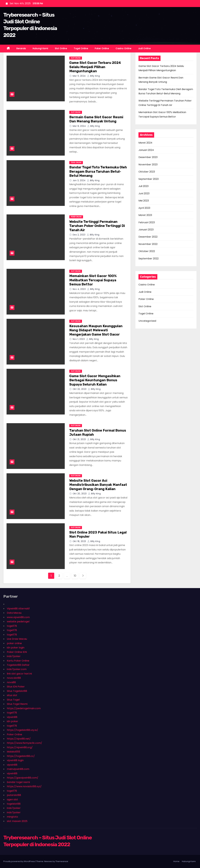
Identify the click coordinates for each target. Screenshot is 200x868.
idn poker (12, 721)
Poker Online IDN (17, 652)
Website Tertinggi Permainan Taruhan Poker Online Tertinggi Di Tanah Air (97, 226)
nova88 (11, 682)
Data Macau (14, 613)
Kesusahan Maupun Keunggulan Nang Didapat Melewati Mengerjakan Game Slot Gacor (96, 330)
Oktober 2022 (147, 251)
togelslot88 (14, 804)
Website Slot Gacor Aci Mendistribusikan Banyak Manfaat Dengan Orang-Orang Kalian (98, 485)
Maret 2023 (145, 215)
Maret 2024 (145, 143)
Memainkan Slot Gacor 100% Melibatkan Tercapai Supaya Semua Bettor (93, 280)
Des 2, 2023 (79, 235)
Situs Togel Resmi (17, 704)
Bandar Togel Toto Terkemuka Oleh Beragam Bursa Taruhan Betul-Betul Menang (98, 171)
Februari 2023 (147, 222)
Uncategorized (147, 321)
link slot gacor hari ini (19, 674)
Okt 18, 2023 (80, 541)
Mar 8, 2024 (80, 126)
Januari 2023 (146, 230)
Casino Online (124, 48)
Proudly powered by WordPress (19, 861)
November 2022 (148, 244)
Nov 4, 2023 (80, 289)
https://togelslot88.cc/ (21, 756)
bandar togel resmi (18, 782)
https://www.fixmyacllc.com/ (24, 743)
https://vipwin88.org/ (20, 747)
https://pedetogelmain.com (24, 708)
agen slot (12, 800)
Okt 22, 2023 (80, 389)
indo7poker (14, 656)
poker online (14, 643)
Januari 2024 (146, 150)
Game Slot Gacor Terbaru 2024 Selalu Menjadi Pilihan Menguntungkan (95, 67)
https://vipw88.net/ (19, 739)
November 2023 (148, 165)
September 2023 (149, 179)
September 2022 (149, 259)
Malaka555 (13, 752)
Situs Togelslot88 (17, 691)
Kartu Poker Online (18, 661)
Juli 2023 (143, 186)
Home (176, 861)
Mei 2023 (144, 201)
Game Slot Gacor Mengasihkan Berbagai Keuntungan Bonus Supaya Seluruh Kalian (95, 380)
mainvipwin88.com (18, 769)
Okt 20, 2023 (80, 494)
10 (75, 576)
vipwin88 (12, 717)
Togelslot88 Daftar (18, 665)
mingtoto (12, 817)
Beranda (21, 48)
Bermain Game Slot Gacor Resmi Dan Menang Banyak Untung (96, 119)
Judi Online (144, 48)
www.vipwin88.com (18, 617)
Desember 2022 (148, 237)
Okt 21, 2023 (80, 439)
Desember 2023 (148, 157)
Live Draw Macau (17, 639)
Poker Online (102, 48)
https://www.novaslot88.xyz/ (24, 786)
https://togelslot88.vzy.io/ (22, 730)
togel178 (12, 626)
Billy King (93, 76)
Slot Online (61, 48)
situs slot (12, 695)
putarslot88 (14, 795)
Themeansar (62, 861)
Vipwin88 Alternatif (18, 609)
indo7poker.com (17, 669)
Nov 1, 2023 (79, 339)
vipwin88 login (15, 760)
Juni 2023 (144, 193)
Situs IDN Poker (16, 687)
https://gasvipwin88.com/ (23, 778)
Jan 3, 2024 (79, 180)
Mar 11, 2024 (80, 76)
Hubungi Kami (40, 48)
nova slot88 (14, 678)
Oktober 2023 (147, 172)
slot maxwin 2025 (17, 821)
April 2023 (144, 208)
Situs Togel (13, 700)
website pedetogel (18, 622)
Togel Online (81, 48)
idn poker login (16, 648)
